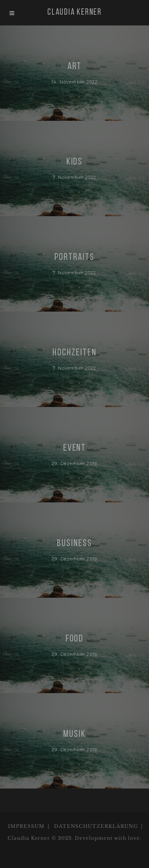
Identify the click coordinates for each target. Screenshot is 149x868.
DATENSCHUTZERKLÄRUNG (96, 826)
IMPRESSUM (26, 826)
